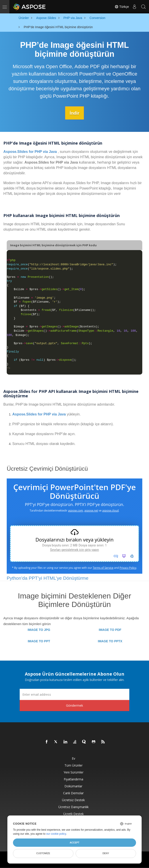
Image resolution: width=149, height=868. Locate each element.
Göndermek (74, 705)
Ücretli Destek (73, 814)
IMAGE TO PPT (39, 641)
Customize (43, 853)
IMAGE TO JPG (39, 630)
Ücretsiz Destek (73, 800)
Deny (106, 853)
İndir (74, 113)
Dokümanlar (73, 786)
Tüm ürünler (73, 765)
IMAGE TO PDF (110, 630)
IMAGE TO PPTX (110, 641)
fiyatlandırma (73, 779)
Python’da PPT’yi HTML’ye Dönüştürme (48, 578)
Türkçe (122, 7)
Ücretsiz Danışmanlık (73, 807)
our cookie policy (56, 834)
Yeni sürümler (73, 772)
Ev (73, 758)
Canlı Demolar (73, 793)
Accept (74, 843)
